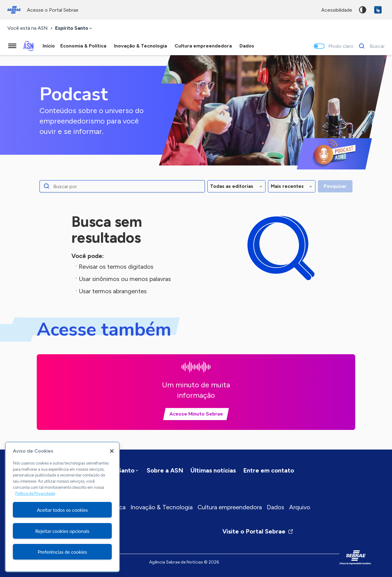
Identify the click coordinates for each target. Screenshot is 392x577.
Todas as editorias (232, 186)
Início (49, 46)
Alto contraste (363, 10)
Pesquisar (335, 186)
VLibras (378, 10)
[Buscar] (370, 46)
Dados (275, 507)
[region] (62, 507)
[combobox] (74, 28)
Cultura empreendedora (230, 507)
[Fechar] (112, 451)
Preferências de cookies (62, 552)
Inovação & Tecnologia (162, 507)
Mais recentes (287, 186)
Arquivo (300, 507)
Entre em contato (269, 470)
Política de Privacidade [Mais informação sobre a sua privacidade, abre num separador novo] (35, 493)
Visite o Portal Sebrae (258, 531)
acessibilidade (337, 10)
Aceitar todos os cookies (62, 510)
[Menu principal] (12, 46)
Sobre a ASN (165, 470)
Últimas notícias (213, 470)
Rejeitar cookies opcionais (62, 531)
